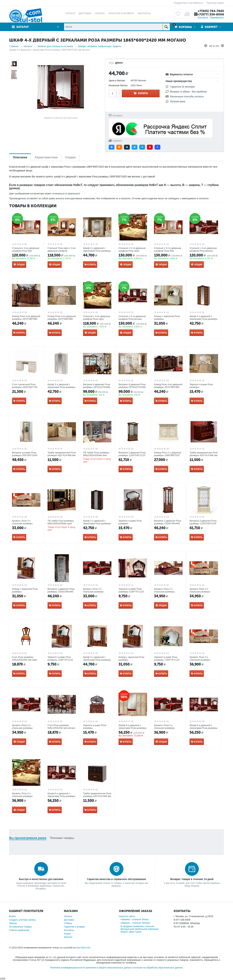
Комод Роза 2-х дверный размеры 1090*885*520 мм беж (167, 455)
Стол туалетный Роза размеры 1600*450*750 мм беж (25, 387)
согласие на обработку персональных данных (158, 968)
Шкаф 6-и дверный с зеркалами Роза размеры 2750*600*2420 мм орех (203, 728)
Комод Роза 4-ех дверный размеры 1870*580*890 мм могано (168, 387)
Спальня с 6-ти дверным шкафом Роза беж (168, 249)
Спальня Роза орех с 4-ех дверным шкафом (62, 249)
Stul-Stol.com (83, 948)
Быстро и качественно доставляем (41, 879)
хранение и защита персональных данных (109, 968)
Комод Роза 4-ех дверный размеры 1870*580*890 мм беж (62, 319)
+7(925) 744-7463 (211, 11)
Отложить (118, 116)
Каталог (23, 27)
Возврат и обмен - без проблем (188, 92)
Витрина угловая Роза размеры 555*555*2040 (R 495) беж (25, 455)
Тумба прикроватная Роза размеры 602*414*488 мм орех (97, 796)
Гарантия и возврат (75, 927)
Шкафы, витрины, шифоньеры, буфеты (100, 46)
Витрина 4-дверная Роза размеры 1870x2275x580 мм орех (97, 387)
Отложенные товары (20, 927)
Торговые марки (215, 3)
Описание (20, 157)
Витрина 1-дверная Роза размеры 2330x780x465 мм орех (167, 523)
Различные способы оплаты (187, 96)
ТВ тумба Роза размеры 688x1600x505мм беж (96, 454)
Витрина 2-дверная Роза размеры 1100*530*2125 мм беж (203, 523)
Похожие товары (62, 838)
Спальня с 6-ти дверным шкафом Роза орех (132, 249)
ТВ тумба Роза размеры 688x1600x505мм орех (61, 522)
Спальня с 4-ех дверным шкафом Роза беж (26, 249)
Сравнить (117, 141)
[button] (112, 147)
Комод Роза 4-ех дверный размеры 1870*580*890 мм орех (26, 319)
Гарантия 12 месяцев (182, 87)
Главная (14, 46)
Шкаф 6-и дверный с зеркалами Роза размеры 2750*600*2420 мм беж (132, 728)
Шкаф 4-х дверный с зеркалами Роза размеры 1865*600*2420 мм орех (97, 660)
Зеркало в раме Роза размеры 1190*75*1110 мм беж (167, 660)
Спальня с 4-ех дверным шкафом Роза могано (203, 249)
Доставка (69, 920)
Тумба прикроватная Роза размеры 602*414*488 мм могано (204, 455)
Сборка (68, 923)
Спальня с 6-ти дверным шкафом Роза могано (132, 318)
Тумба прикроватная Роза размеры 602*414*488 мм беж (62, 455)
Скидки (70, 157)
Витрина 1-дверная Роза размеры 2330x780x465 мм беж (61, 592)
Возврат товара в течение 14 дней (192, 879)
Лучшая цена (178, 101)
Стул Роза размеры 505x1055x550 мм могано (61, 727)
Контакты (203, 17)
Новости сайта (127, 916)
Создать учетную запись (22, 920)
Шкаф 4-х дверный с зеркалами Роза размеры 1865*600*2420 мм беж (97, 251)
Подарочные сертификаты (188, 3)
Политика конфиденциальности (67, 968)
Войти (12, 916)
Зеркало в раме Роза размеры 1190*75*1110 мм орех (60, 660)
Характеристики (46, 157)
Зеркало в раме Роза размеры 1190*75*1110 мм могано (131, 592)
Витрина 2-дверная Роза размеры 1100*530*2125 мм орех (132, 455)
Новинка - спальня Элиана (135, 923)
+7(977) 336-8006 (211, 14)
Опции (21, 265)
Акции (67, 934)
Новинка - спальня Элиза (135, 919)
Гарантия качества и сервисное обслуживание (116, 879)
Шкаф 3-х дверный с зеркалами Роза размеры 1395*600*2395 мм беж (61, 387)
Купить (143, 93)
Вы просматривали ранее (28, 838)
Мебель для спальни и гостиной (55, 46)
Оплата (68, 916)
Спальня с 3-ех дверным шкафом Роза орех (97, 318)
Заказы (13, 923)
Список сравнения (19, 930)
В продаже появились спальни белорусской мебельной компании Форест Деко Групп (140, 929)
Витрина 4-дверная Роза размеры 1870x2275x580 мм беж (132, 387)
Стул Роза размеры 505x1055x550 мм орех (25, 658)
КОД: (111, 63)
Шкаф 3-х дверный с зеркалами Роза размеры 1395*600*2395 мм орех (203, 319)
